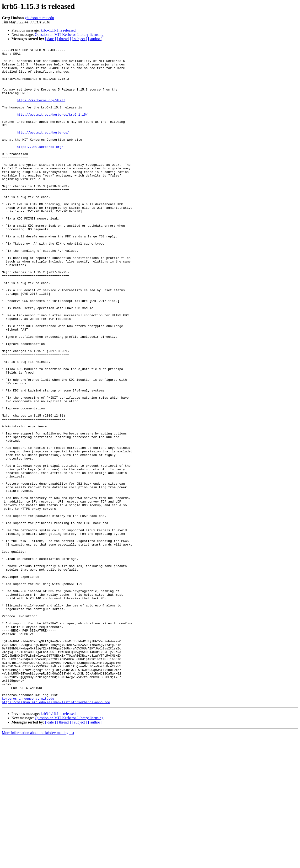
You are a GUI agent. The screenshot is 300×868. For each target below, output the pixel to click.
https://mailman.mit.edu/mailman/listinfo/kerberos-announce (56, 833)
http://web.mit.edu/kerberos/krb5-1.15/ (52, 128)
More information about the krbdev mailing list (38, 864)
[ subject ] (80, 39)
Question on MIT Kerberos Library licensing (69, 35)
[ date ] (51, 39)
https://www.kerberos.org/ (40, 167)
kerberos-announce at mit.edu (28, 829)
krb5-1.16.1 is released (58, 30)
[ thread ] (64, 39)
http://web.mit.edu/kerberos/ (43, 150)
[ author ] (95, 39)
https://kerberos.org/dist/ (41, 111)
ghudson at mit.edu (39, 18)
